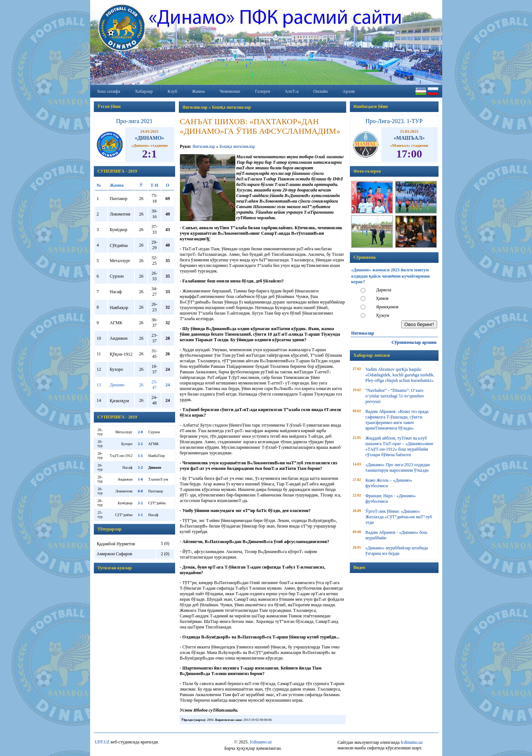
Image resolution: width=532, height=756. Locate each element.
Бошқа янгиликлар (237, 146)
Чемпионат (230, 91)
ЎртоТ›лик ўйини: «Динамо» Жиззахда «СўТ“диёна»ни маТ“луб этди (399, 517)
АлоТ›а (292, 91)
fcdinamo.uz (261, 742)
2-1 (140, 444)
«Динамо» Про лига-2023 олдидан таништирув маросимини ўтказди (398, 467)
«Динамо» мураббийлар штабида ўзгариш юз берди (397, 551)
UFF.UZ (102, 742)
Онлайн (320, 91)
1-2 (140, 467)
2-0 (140, 432)
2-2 (140, 503)
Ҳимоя (382, 298)
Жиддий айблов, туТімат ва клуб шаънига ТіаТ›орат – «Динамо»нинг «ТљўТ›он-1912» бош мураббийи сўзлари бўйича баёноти (400, 446)
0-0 (140, 491)
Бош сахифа (109, 91)
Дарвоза (384, 290)
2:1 (150, 154)
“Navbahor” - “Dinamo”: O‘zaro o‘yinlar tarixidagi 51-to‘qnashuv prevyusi (395, 396)
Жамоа (199, 91)
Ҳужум (383, 315)
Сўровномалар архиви (414, 342)
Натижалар (363, 333)
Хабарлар (144, 91)
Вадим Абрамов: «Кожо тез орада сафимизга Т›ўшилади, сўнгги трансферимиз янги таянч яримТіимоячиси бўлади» (397, 420)
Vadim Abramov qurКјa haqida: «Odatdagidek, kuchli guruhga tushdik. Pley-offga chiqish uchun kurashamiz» (400, 375)
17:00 (409, 154)
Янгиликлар (204, 146)
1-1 (140, 456)
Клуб (173, 91)
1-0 (140, 479)
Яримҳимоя (387, 307)
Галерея (262, 91)
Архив (349, 91)
